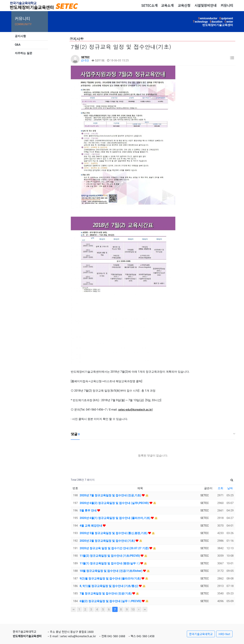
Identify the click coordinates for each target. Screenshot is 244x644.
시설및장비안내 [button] (205, 5)
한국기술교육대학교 (201, 634)
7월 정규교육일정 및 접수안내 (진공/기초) (106, 593)
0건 (85, 60)
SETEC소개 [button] (149, 5)
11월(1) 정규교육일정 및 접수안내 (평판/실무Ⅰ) (110, 563)
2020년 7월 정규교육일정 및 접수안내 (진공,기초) (111, 495)
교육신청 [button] (184, 5)
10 (133, 609)
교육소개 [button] (167, 5)
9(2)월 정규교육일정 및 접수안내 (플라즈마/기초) (111, 579)
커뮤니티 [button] (227, 5)
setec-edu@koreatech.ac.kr (135, 410)
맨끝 (145, 609)
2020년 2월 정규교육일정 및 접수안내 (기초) (108, 541)
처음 (73, 609)
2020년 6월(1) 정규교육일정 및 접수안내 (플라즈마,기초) (115, 518)
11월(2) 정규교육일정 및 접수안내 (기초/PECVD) (110, 556)
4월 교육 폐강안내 (91, 526)
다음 (139, 609)
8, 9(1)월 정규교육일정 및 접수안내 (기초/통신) (109, 586)
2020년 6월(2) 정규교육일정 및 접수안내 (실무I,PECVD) (115, 503)
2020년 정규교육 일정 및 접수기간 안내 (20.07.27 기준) (115, 548)
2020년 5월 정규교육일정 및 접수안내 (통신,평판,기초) (114, 533)
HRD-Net (224, 634)
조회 (220, 488)
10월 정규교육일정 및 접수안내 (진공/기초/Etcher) (111, 571)
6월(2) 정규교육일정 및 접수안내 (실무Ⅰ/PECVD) (111, 601)
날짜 (230, 488)
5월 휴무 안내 (88, 510)
